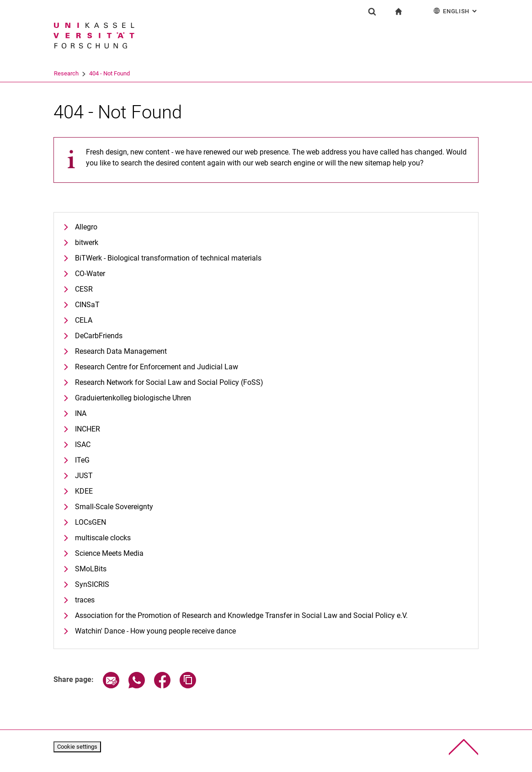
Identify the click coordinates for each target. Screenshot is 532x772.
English (456, 11)
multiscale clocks (103, 538)
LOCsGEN (90, 522)
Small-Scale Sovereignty (114, 507)
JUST (84, 476)
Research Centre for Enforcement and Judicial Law (157, 367)
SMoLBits (91, 569)
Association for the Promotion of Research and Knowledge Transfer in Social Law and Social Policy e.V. (241, 615)
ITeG (82, 460)
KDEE (84, 491)
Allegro (86, 227)
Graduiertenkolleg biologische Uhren (133, 398)
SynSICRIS (92, 584)
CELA (84, 320)
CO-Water (90, 274)
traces (85, 600)
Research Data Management (121, 351)
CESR (84, 289)
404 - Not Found (145, 73)
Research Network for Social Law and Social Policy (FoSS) (169, 382)
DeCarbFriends (99, 336)
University (66, 73)
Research (101, 73)
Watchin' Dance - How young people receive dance (155, 631)
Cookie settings (77, 747)
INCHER (88, 429)
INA (81, 413)
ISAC (83, 445)
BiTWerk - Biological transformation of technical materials (168, 258)
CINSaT (87, 305)
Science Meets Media (109, 553)
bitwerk (87, 242)
